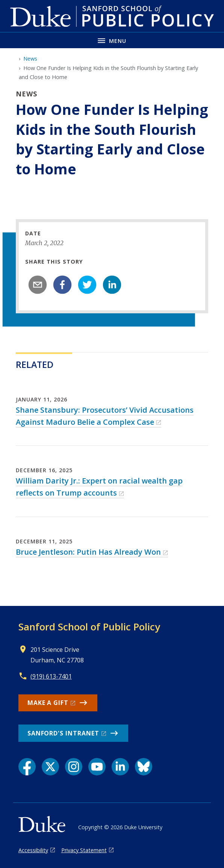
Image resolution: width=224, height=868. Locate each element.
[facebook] (62, 285)
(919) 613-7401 (51, 676)
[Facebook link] (27, 767)
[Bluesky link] (144, 767)
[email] (38, 285)
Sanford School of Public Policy (89, 627)
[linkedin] (112, 285)
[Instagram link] (74, 767)
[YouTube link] (97, 767)
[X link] (50, 767)
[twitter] (87, 285)
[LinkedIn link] (120, 767)
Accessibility (33, 850)
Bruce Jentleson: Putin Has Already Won (88, 552)
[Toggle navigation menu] (112, 40)
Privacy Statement (84, 850)
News (30, 59)
